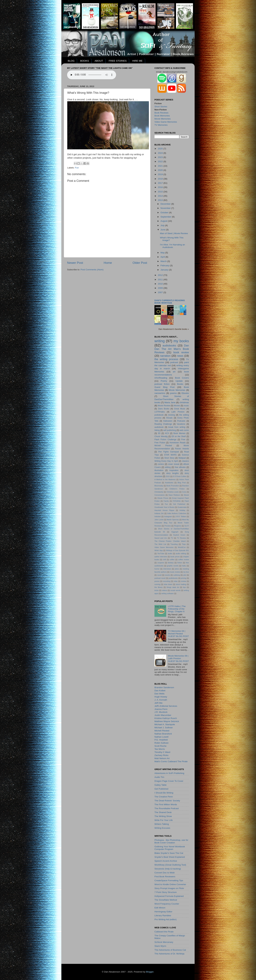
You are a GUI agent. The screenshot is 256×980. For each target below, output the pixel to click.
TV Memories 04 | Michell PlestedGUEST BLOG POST (178, 634)
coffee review (184, 560)
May (163, 253)
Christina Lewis (173, 492)
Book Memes (179, 433)
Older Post (140, 263)
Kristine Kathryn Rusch (166, 718)
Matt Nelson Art (162, 758)
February (165, 266)
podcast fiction (162, 384)
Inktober (158, 516)
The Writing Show (163, 816)
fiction (180, 563)
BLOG (71, 61)
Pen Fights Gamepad (169, 452)
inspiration (174, 470)
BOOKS (84, 61)
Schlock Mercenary (164, 942)
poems (173, 393)
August (164, 221)
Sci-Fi (187, 526)
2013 (161, 200)
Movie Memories (163, 119)
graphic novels (173, 566)
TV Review (181, 538)
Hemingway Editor (163, 912)
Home (108, 263)
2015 (161, 192)
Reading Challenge (163, 424)
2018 (161, 179)
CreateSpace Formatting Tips (169, 880)
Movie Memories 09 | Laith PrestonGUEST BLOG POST (178, 658)
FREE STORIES (118, 61)
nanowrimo (160, 393)
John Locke (159, 520)
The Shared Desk (163, 812)
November (166, 208)
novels (167, 575)
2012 (161, 275)
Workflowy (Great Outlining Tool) (170, 865)
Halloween (168, 421)
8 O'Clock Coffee (180, 476)
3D (159, 433)
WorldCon (182, 547)
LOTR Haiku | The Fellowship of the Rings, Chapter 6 (177, 609)
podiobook (159, 415)
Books (180, 384)
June (163, 230)
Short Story (169, 458)
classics (186, 461)
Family (166, 501)
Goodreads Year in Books (164, 507)
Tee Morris (160, 749)
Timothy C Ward (162, 752)
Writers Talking (162, 824)
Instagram (168, 516)
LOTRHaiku (160, 412)
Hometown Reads (178, 443)
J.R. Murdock (161, 712)
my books (181, 341)
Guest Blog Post (164, 387)
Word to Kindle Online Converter (170, 884)
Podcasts (181, 421)
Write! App (159, 550)
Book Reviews (161, 113)
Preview (168, 526)
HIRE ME (137, 61)
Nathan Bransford (163, 734)
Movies (177, 406)
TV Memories (161, 125)
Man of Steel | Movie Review (174, 233)
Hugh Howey (161, 697)
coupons (161, 563)
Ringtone (178, 526)
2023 (161, 157)
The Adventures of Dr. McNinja (169, 954)
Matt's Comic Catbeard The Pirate (171, 761)
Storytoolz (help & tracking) (168, 869)
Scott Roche (160, 746)
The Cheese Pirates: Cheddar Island (170, 541)
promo (157, 581)
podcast (174, 362)
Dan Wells (159, 694)
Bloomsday (159, 486)
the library (159, 587)
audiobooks (169, 345)
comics (161, 464)
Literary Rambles (163, 916)
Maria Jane (170, 402)
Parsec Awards (182, 449)
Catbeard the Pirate (164, 932)
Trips (184, 544)
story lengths (172, 473)
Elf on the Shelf (179, 436)
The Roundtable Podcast (167, 808)
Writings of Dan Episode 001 (177, 550)
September (166, 217)
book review (181, 352)
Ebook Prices (163, 498)
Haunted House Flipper (164, 510)
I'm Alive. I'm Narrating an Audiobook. (172, 246)
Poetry (164, 381)
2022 (161, 161)
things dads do (173, 587)
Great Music (180, 409)
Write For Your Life (164, 820)
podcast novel (160, 578)
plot (185, 575)
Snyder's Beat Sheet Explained (170, 857)
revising (171, 415)
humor (157, 569)
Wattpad (182, 458)
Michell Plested (163, 446)
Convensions (160, 495)
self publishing (170, 430)
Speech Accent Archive (166, 861)
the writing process (166, 359)
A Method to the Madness (165, 479)
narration (165, 356)
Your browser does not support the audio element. (92, 75)
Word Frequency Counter (167, 904)
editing (168, 467)
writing (160, 341)
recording (167, 581)
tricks (156, 590)
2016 (161, 187)
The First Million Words (166, 804)
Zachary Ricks (161, 755)
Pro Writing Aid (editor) (166, 919)
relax (176, 581)
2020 (161, 170)
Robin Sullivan (161, 743)
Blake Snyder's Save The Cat (169, 853)
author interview (161, 557)
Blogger (150, 972)
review (184, 581)
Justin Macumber (163, 715)
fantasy (171, 563)
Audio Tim (159, 777)
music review (175, 572)
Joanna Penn (161, 709)
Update (179, 381)
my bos (186, 572)
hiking (157, 430)
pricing (184, 578)
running (157, 584)
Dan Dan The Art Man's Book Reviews (172, 349)
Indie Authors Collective (177, 513)
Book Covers (182, 378)
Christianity (159, 492)
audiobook (159, 427)
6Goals (169, 418)
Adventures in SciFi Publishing (169, 773)
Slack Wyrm (160, 946)
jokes (177, 569)
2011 (161, 280)
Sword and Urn (161, 538)
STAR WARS (170, 455)
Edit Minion (160, 908)
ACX (167, 433)
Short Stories (161, 107)
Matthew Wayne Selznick (167, 721)
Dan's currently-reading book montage (170, 302)
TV (172, 538)
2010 (161, 284)
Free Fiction (160, 443)
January (165, 270)
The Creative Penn (164, 797)
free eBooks (180, 467)
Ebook (186, 495)
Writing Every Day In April (166, 461)
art (174, 372)
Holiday (182, 510)
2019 (161, 174)
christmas (184, 402)
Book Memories (162, 116)
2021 (161, 166)
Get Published (179, 504)
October (165, 213)
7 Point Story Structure (166, 892)
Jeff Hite (158, 703)
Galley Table (160, 785)
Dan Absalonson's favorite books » (174, 329)
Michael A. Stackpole (165, 724)
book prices (175, 557)
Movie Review (164, 406)
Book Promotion (173, 486)
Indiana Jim (159, 513)
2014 (161, 196)
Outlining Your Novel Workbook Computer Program (170, 848)
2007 (161, 292)
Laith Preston (178, 412)
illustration (159, 470)
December (166, 204)
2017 (161, 183)
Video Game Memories (166, 122)
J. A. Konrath (161, 700)
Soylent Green (179, 535)
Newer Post (75, 263)
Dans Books (164, 409)
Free (183, 440)
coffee (172, 560)
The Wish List (160, 544)
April (163, 257)
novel (159, 575)
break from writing (177, 427)
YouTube (161, 554)
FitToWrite (177, 501)
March (164, 261)
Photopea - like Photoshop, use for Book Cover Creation (171, 841)
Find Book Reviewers (165, 877)
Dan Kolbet (160, 691)
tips (184, 587)
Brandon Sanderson (164, 687)
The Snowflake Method (166, 900)
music (186, 406)
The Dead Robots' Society (167, 801)
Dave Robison (174, 495)
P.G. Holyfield (161, 740)
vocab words (175, 590)
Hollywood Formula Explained (169, 896)
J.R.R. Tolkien (181, 516)
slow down (168, 584)
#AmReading (161, 378)
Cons (184, 492)
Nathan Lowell (161, 737)
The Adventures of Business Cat (170, 950)
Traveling (174, 544)
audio (170, 554)
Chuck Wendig (161, 436)
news (180, 356)
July (163, 225)
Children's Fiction (177, 489)
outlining (177, 575)
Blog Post (182, 483)
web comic (184, 430)
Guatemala (182, 507)
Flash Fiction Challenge (165, 440)
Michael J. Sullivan (164, 728)
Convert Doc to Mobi (164, 873)
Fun (77, 168)
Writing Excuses (162, 828)
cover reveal (174, 464)
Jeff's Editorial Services (166, 706)
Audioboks (169, 483)
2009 (161, 288)
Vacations (181, 424)
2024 (161, 153)
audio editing (181, 554)
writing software (168, 593)
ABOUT (99, 61)
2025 (161, 149)
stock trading (181, 584)
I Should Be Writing (164, 793)
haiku (184, 566)
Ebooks (185, 393)
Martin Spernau (173, 520)
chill (164, 560)
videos (164, 590)
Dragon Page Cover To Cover (169, 781)
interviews (167, 569)
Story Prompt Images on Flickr (169, 888)
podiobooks (173, 578)
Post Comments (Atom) (92, 270)
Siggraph (175, 532)
